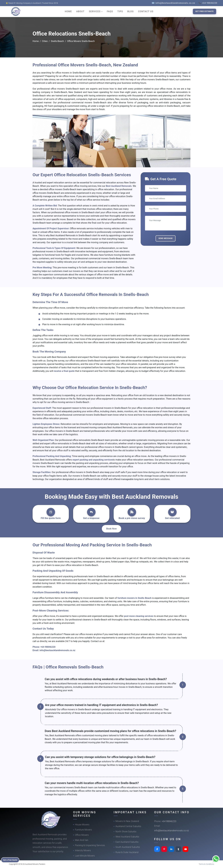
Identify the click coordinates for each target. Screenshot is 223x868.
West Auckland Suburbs (127, 837)
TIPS (120, 11)
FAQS (110, 11)
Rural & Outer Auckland (127, 852)
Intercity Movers (83, 850)
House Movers (82, 825)
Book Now (112, 529)
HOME (68, 11)
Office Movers (82, 835)
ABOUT (80, 11)
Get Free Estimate (205, 11)
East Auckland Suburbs (127, 842)
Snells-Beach (57, 41)
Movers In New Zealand (127, 821)
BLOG (130, 11)
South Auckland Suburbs (128, 847)
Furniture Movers (83, 830)
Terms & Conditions (207, 864)
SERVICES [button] (95, 11)
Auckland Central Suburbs (128, 826)
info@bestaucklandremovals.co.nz (57, 650)
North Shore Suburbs (126, 832)
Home (36, 41)
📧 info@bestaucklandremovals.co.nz (173, 3)
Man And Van (82, 840)
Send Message (166, 238)
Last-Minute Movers (85, 856)
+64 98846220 (48, 647)
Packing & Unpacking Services (90, 845)
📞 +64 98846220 (208, 3)
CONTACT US (146, 11)
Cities (45, 41)
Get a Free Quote (12, 860)
